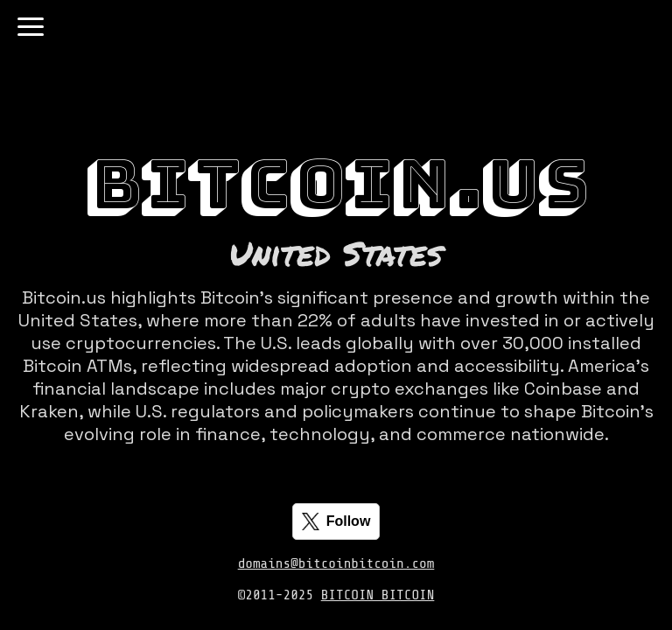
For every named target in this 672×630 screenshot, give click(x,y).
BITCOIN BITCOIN (378, 595)
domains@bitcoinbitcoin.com (336, 563)
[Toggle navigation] (31, 27)
